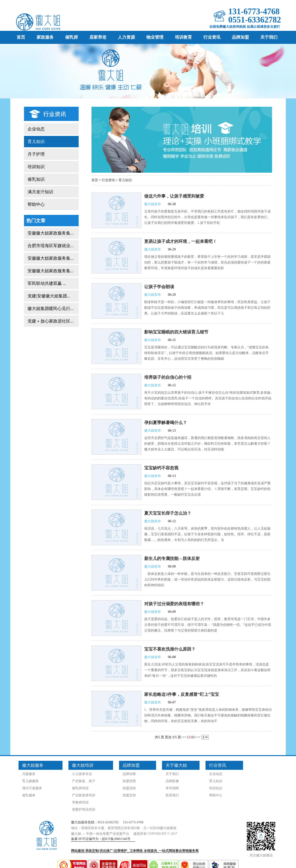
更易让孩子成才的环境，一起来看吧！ (181, 241)
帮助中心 (36, 204)
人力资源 (126, 37)
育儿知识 (36, 142)
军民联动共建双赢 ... (47, 283)
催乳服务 (29, 795)
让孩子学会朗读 (159, 287)
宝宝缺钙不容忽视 (161, 468)
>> (199, 737)
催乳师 (72, 37)
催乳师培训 (80, 788)
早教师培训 (80, 802)
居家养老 (98, 37)
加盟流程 (129, 788)
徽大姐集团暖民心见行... (51, 309)
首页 (21, 37)
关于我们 (269, 37)
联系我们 (172, 795)
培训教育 (183, 37)
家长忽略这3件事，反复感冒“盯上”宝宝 (182, 694)
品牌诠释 (129, 774)
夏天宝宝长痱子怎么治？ (168, 513)
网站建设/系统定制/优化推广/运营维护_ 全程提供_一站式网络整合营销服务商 (135, 851)
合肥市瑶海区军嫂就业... (51, 246)
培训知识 (36, 167)
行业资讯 (212, 37)
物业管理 (155, 37)
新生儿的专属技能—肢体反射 (172, 559)
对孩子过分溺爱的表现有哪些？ (174, 604)
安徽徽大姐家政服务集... (51, 233)
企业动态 (36, 129)
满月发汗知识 (40, 192)
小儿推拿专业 (82, 774)
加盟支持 (129, 795)
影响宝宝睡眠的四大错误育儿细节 (176, 332)
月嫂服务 (29, 774)
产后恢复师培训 (84, 795)
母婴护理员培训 (84, 810)
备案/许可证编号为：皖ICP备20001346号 (101, 839)
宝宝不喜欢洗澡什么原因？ (170, 649)
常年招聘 (172, 788)
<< (183, 737)
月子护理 (36, 154)
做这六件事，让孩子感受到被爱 (174, 196)
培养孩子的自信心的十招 (168, 377)
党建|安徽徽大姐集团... (49, 296)
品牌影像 (172, 781)
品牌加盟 (240, 37)
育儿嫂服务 (30, 781)
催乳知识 (36, 179)
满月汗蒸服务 (32, 788)
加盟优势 (129, 781)
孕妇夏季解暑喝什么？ (166, 423)
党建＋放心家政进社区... (51, 321)
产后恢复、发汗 (84, 781)
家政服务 (45, 37)
